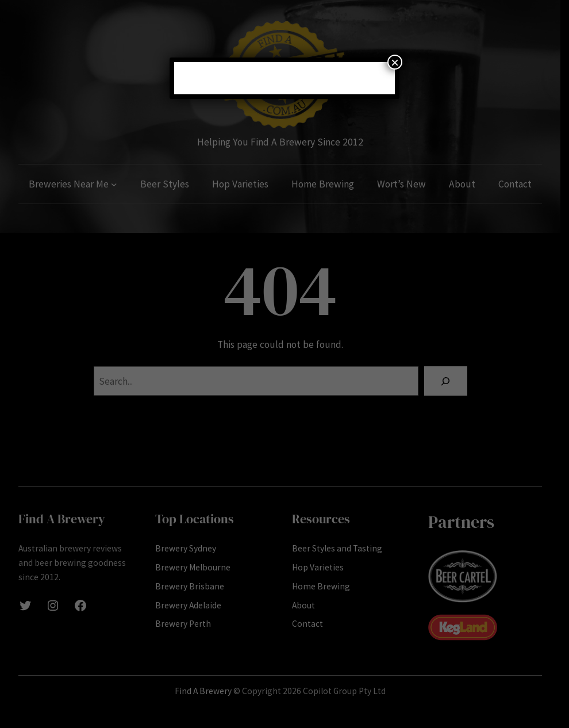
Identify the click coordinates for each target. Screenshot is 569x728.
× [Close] (395, 62)
